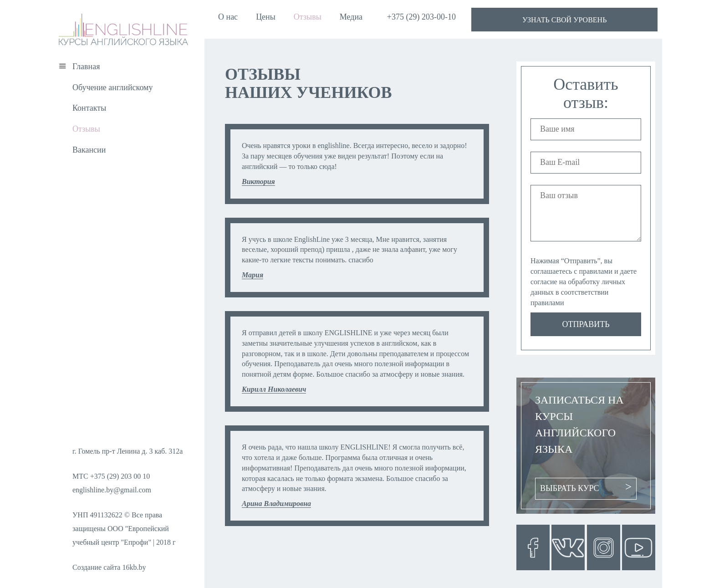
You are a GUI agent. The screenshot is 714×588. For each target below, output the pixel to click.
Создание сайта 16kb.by (109, 567)
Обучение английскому (112, 87)
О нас (228, 17)
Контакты (89, 108)
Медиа (351, 17)
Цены (266, 17)
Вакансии (89, 150)
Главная (86, 66)
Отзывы (308, 17)
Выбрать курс (570, 488)
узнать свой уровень (564, 20)
